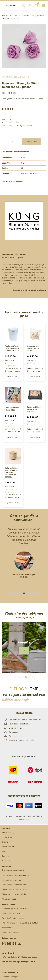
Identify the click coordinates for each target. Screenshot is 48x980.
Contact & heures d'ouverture (14, 909)
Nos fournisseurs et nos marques (16, 875)
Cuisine (5, 842)
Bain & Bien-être (9, 847)
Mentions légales (9, 899)
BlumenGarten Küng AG (15, 77)
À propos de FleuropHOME (13, 871)
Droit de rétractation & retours (15, 918)
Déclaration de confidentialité (14, 889)
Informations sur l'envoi (12, 913)
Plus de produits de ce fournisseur (29, 290)
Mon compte (7, 928)
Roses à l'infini (15, 16)
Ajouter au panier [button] (12, 376)
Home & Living (8, 832)
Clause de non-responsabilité (14, 894)
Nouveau (6, 861)
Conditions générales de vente (15, 885)
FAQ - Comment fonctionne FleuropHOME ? (20, 923)
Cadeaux (6, 856)
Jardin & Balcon (9, 837)
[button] (10, 593)
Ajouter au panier (31, 141)
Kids (4, 851)
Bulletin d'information (11, 932)
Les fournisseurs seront (12, 880)
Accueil (5, 16)
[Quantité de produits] (13, 141)
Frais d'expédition (13, 122)
